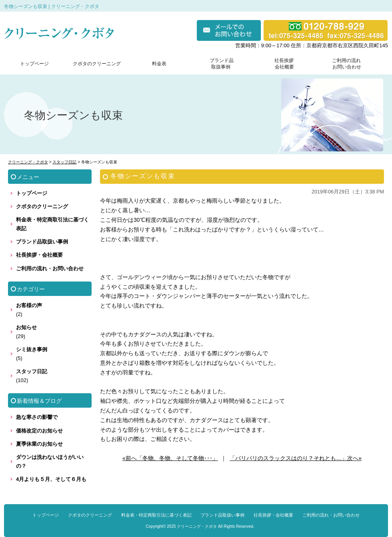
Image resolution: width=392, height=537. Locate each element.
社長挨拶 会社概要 (282, 64)
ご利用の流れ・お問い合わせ (50, 268)
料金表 (159, 64)
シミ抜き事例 (32, 349)
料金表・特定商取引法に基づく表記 (52, 224)
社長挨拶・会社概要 (39, 255)
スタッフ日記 (32, 371)
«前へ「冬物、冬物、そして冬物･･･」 (170, 458)
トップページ (34, 64)
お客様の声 (29, 305)
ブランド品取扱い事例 (42, 242)
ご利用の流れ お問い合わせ (345, 64)
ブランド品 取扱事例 (222, 64)
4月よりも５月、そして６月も (51, 479)
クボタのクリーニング (97, 64)
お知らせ (26, 327)
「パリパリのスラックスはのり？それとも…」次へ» (296, 458)
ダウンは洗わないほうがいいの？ (50, 462)
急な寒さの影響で (37, 417)
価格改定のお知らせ (39, 431)
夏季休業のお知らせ (39, 444)
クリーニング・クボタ (197, 526)
